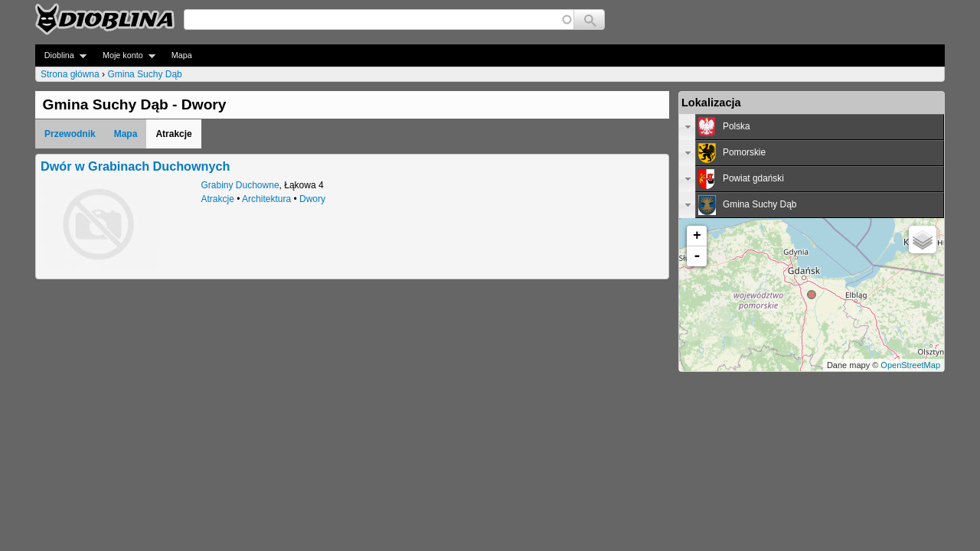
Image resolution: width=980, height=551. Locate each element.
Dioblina (61, 55)
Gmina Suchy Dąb (144, 74)
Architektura (266, 199)
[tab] (812, 127)
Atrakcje (218, 199)
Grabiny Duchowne (240, 185)
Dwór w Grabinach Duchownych (135, 166)
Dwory (312, 199)
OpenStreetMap (910, 365)
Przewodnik (70, 134)
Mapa (182, 55)
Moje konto (124, 55)
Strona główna (70, 74)
